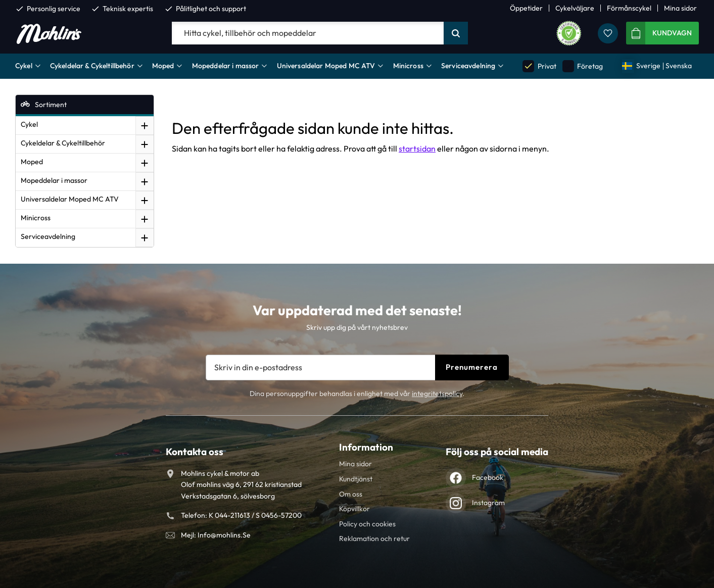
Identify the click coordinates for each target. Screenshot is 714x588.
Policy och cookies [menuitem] (367, 524)
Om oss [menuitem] (351, 494)
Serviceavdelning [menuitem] (468, 66)
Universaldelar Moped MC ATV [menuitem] (326, 66)
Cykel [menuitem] (24, 66)
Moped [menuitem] (163, 66)
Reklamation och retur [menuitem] (374, 538)
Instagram (488, 503)
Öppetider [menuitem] (526, 8)
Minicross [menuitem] (408, 66)
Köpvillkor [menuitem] (354, 509)
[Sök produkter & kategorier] (308, 33)
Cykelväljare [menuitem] (575, 8)
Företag (583, 66)
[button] (608, 33)
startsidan (417, 149)
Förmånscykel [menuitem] (629, 8)
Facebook (488, 477)
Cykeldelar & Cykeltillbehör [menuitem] (92, 66)
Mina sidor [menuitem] (680, 8)
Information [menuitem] (366, 447)
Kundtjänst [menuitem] (356, 479)
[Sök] (456, 33)
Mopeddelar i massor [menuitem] (226, 66)
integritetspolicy (437, 394)
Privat (539, 66)
